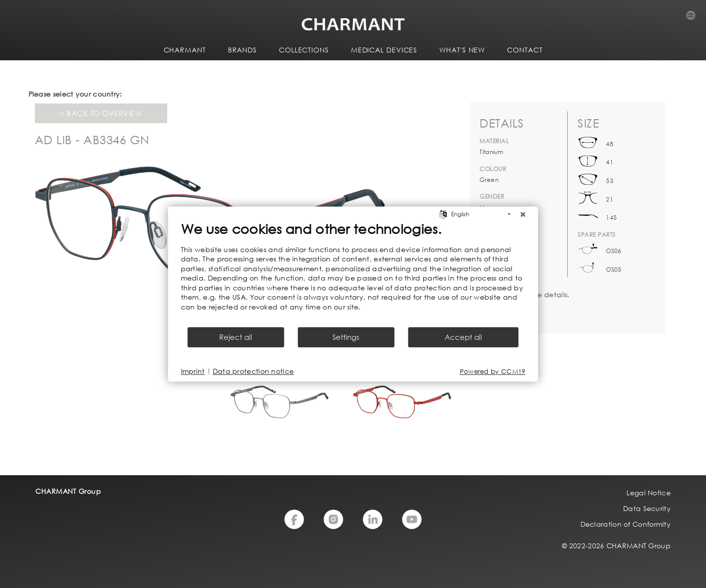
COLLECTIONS (304, 50)
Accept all (463, 337)
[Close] (523, 214)
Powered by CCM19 (493, 371)
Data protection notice (253, 371)
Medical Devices (384, 50)
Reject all (236, 337)
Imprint (193, 371)
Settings (346, 337)
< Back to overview (101, 113)
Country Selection (694, 18)
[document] (353, 273)
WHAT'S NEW (462, 50)
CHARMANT (185, 50)
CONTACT (525, 50)
